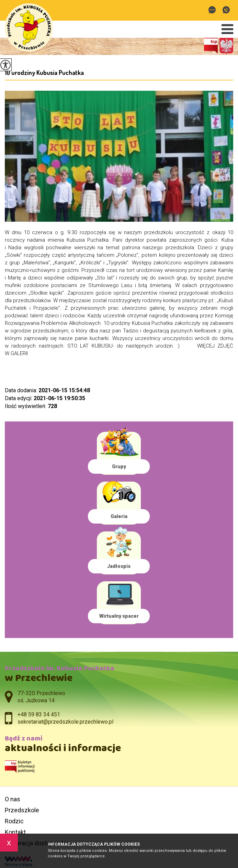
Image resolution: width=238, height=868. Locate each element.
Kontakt (15, 832)
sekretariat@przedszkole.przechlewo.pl (212, 10)
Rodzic (14, 821)
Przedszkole (22, 810)
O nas (13, 799)
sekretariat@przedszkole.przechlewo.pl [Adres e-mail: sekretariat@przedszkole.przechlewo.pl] (65, 722)
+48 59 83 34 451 (226, 10)
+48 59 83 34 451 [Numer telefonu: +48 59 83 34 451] (39, 715)
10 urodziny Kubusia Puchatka (44, 73)
